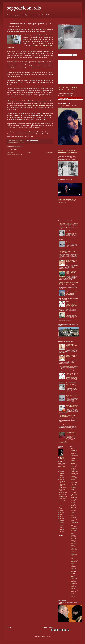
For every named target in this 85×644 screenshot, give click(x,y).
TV (71, 593)
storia (72, 587)
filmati (72, 509)
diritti (72, 489)
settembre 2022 (63, 489)
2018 (61, 516)
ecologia (73, 497)
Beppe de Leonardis (62, 458)
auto (72, 459)
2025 (61, 474)
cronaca (73, 484)
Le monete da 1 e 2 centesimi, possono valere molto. (72, 345)
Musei (72, 539)
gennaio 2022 (62, 507)
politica (72, 551)
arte (72, 457)
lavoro (72, 530)
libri (72, 532)
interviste (73, 529)
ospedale (73, 544)
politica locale (74, 557)
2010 (61, 532)
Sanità (72, 572)
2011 (61, 530)
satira (72, 573)
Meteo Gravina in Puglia (71, 61)
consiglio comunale (73, 477)
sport (72, 585)
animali (72, 454)
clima (72, 470)
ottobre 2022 (62, 487)
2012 (61, 528)
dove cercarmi (74, 494)
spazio (72, 582)
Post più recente (11, 152)
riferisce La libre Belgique (36, 105)
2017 (61, 518)
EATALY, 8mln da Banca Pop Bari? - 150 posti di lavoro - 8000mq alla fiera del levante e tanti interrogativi (72, 304)
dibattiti (72, 488)
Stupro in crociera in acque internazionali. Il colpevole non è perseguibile (72, 292)
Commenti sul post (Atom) (17, 155)
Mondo (72, 535)
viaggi (72, 597)
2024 (61, 476)
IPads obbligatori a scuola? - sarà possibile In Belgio (67, 252)
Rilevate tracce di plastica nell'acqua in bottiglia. (72, 242)
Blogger (49, 637)
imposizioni (73, 522)
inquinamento (74, 524)
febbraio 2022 (62, 504)
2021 (61, 511)
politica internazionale (74, 554)
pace (72, 545)
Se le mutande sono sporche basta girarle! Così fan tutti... (72, 406)
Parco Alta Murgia (73, 547)
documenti (73, 491)
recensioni (73, 562)
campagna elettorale (73, 464)
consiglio (73, 475)
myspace (63, 465)
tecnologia (73, 590)
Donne (72, 493)
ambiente (73, 452)
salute (72, 570)
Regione (73, 563)
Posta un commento (13, 149)
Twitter (59, 465)
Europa (17, 142)
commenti (73, 472)
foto (72, 514)
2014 (61, 524)
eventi (72, 507)
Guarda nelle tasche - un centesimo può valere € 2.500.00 (71, 261)
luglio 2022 (62, 494)
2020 (61, 513)
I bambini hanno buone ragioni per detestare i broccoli (71, 272)
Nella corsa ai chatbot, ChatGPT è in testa (69, 223)
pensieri (72, 550)
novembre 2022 (63, 484)
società (72, 578)
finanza (72, 512)
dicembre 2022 (62, 481)
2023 (61, 478)
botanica (73, 462)
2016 (61, 520)
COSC (72, 481)
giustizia (73, 516)
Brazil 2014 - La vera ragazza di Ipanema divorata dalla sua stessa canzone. (67, 152)
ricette (72, 568)
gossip (72, 517)
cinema (72, 468)
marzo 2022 (62, 502)
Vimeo (65, 202)
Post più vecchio (49, 152)
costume (73, 483)
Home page (30, 152)
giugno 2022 (62, 496)
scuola (23, 142)
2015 (61, 522)
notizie (20, 142)
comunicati (73, 473)
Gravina (72, 519)
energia (72, 504)
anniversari (73, 455)
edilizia (72, 501)
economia (13, 142)
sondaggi (73, 580)
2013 (61, 526)
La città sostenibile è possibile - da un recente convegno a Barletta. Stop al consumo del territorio (72, 434)
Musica (72, 540)
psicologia (73, 560)
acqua (72, 449)
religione (73, 565)
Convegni (73, 479)
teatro (72, 588)
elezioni (72, 502)
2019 (61, 514)
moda (72, 534)
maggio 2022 (62, 498)
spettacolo (73, 583)
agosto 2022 (62, 492)
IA (71, 521)
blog (72, 460)
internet (72, 527)
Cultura (72, 486)
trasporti (73, 592)
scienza (72, 575)
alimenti (72, 450)
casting (72, 467)
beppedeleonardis (24, 8)
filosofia (72, 511)
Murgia (72, 537)
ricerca (72, 567)
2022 (61, 480)
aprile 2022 (62, 500)
